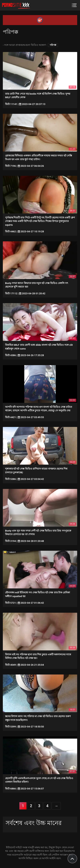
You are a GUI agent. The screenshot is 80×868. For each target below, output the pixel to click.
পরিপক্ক (53, 45)
